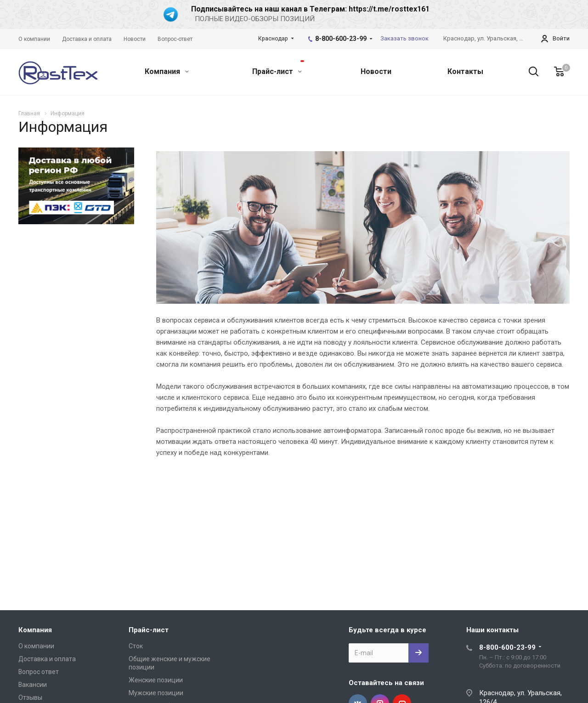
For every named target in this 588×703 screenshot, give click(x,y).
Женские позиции (156, 680)
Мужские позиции (156, 693)
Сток (136, 646)
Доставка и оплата (47, 659)
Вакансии (33, 685)
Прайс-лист (278, 68)
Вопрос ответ (39, 672)
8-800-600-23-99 (341, 39)
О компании (36, 646)
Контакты (465, 71)
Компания (167, 71)
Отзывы (30, 697)
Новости (376, 71)
